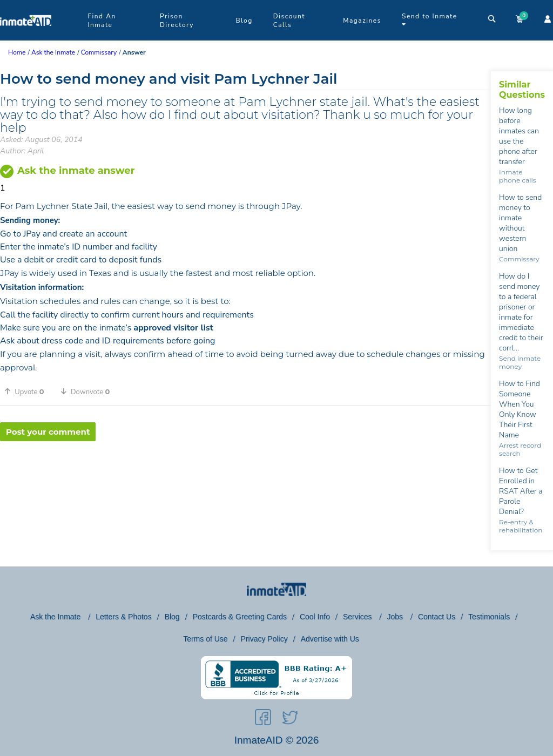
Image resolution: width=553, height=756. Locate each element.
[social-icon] (263, 719)
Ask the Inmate (56, 617)
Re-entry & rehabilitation (521, 526)
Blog (244, 21)
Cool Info (315, 617)
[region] (245, 476)
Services (359, 617)
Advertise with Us (330, 639)
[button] (28, 391)
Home (17, 52)
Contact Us (437, 617)
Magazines (362, 21)
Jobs (396, 617)
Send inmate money (520, 362)
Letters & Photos (124, 617)
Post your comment (48, 432)
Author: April (22, 151)
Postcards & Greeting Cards (240, 617)
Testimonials (489, 617)
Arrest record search (520, 449)
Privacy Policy (264, 639)
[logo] (26, 38)
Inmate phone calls (517, 176)
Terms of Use (205, 639)
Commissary (519, 259)
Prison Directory (177, 21)
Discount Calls (289, 21)
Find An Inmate (102, 21)
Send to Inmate (430, 20)
